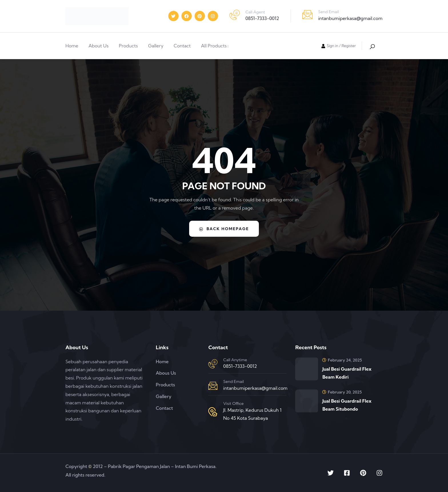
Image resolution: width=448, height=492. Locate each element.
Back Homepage (224, 228)
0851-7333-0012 (262, 18)
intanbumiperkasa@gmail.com (350, 18)
